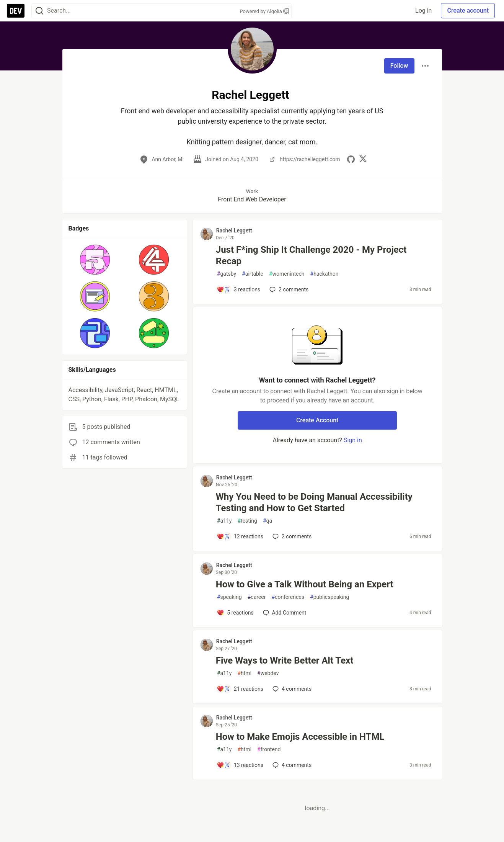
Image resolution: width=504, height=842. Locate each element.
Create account (468, 11)
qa (267, 521)
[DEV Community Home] (16, 11)
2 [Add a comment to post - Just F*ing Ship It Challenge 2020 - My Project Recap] (288, 289)
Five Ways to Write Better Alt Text (285, 661)
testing (247, 521)
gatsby (227, 274)
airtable (253, 274)
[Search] (39, 11)
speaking (229, 597)
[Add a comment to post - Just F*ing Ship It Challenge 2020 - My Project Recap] (238, 289)
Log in (423, 11)
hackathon (325, 274)
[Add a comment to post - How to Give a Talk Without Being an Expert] (235, 613)
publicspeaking (329, 597)
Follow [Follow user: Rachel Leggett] (399, 66)
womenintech (287, 274)
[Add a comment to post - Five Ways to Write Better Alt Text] (240, 689)
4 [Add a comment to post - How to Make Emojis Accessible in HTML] (291, 765)
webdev (268, 673)
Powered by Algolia (264, 11)
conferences (288, 597)
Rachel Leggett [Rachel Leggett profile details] (234, 231)
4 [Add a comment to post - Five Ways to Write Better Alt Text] (291, 689)
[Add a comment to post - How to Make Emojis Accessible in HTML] (240, 765)
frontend (269, 750)
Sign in (353, 440)
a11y (224, 521)
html (244, 673)
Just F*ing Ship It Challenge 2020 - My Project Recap (311, 255)
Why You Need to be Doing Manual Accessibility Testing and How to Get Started (314, 502)
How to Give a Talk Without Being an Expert (305, 584)
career (257, 597)
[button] (95, 260)
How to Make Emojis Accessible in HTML (300, 737)
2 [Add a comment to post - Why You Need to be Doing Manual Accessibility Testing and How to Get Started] (291, 536)
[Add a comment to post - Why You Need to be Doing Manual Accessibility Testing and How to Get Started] (240, 536)
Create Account (317, 420)
